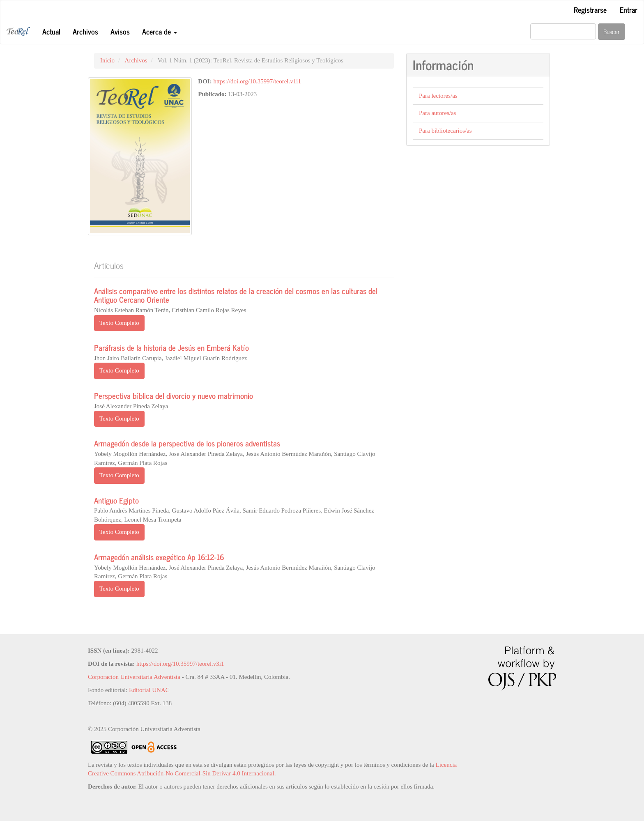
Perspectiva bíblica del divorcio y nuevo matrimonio (174, 395)
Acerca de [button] (160, 31)
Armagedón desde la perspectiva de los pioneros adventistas (187, 443)
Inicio (107, 60)
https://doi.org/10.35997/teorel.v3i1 (180, 664)
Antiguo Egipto (116, 500)
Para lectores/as (438, 96)
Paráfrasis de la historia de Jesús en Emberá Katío (171, 347)
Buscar (612, 31)
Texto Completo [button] (119, 323)
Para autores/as (437, 113)
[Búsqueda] (563, 31)
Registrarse (590, 9)
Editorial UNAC (149, 690)
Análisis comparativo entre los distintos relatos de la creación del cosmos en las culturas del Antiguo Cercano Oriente (236, 295)
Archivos (85, 31)
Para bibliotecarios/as (445, 131)
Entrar (629, 9)
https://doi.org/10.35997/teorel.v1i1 (257, 81)
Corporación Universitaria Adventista (134, 677)
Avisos (120, 31)
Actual (51, 31)
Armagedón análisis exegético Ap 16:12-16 (159, 557)
